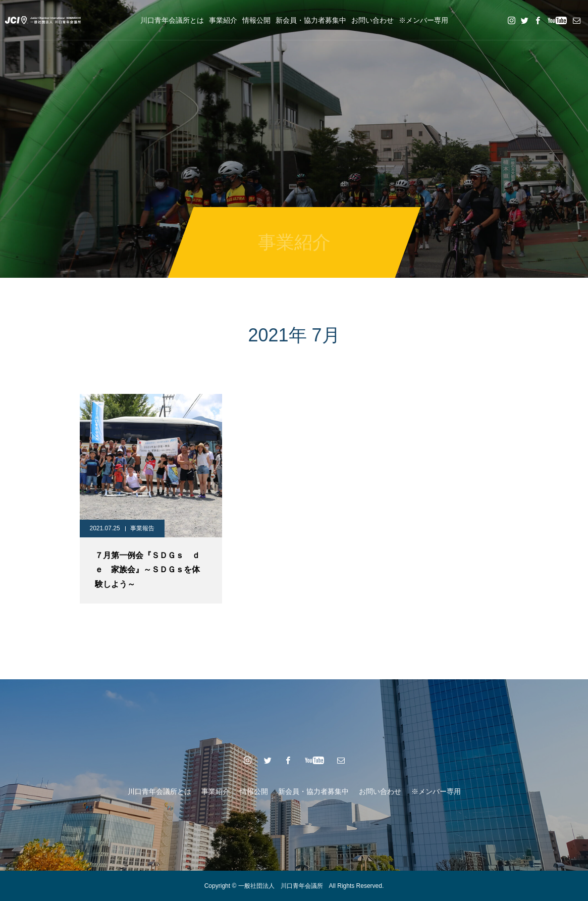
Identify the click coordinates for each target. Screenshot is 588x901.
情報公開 (256, 20)
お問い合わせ (372, 20)
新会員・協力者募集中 (311, 20)
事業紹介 (223, 20)
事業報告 (142, 528)
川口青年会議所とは (172, 20)
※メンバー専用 (423, 20)
